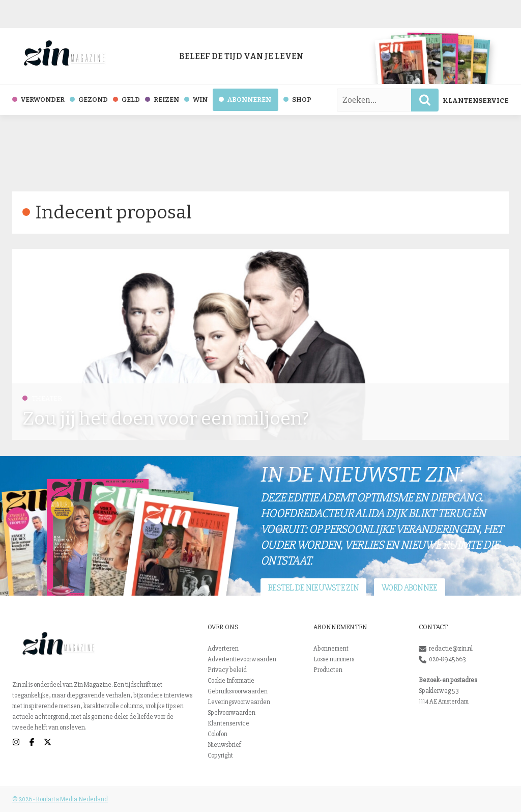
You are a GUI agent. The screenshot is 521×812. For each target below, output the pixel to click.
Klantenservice (476, 101)
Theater (42, 398)
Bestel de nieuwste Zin (313, 588)
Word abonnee (409, 588)
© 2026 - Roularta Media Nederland (60, 799)
